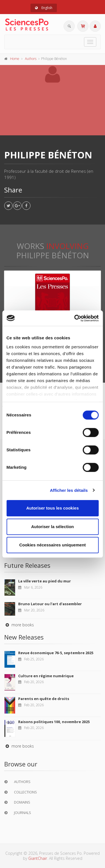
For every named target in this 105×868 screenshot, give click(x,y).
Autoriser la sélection (53, 527)
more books (19, 625)
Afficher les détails (69, 490)
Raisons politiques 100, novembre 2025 (54, 722)
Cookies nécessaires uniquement (53, 545)
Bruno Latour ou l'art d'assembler (50, 604)
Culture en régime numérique (46, 676)
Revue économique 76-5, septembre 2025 (56, 653)
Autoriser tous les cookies (53, 508)
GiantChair (38, 858)
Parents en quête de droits (44, 699)
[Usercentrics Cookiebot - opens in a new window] (75, 318)
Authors (31, 59)
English (44, 8)
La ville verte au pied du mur (45, 581)
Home (15, 59)
